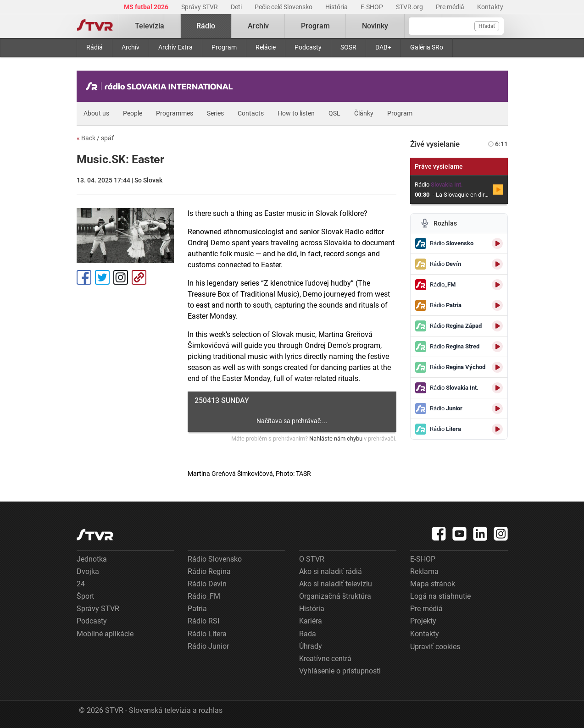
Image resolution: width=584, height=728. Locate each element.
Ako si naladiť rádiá (331, 571)
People (133, 113)
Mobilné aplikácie (105, 634)
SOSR (348, 47)
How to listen (296, 113)
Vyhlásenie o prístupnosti (340, 671)
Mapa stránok (433, 584)
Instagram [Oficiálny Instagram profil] (121, 277)
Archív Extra (175, 47)
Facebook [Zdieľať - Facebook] (84, 277)
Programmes (175, 113)
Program (224, 47)
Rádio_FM (204, 596)
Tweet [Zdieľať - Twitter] (102, 277)
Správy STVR (200, 7)
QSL (334, 113)
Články (364, 113)
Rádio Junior (208, 646)
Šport (85, 596)
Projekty (423, 621)
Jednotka (92, 559)
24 (81, 584)
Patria (197, 609)
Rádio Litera (207, 634)
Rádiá (95, 47)
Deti (237, 7)
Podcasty (308, 47)
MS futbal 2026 (147, 7)
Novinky (375, 26)
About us (96, 113)
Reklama (424, 571)
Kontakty (490, 7)
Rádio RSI (203, 621)
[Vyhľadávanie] (456, 26)
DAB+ (383, 47)
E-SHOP (373, 7)
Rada (308, 634)
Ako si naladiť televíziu (336, 584)
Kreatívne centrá (325, 659)
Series (215, 113)
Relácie (266, 47)
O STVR (312, 559)
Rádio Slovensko (215, 559)
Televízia (150, 26)
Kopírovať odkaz (139, 277)
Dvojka (88, 571)
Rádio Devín (207, 584)
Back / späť (95, 138)
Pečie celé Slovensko (284, 7)
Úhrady (311, 646)
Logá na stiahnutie (440, 596)
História (337, 7)
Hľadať (487, 26)
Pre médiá (451, 7)
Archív (131, 47)
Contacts (251, 113)
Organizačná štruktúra (335, 596)
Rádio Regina (209, 571)
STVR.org (410, 7)
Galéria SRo (427, 47)
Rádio (206, 26)
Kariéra (311, 621)
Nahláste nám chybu (336, 438)
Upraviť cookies (435, 647)
